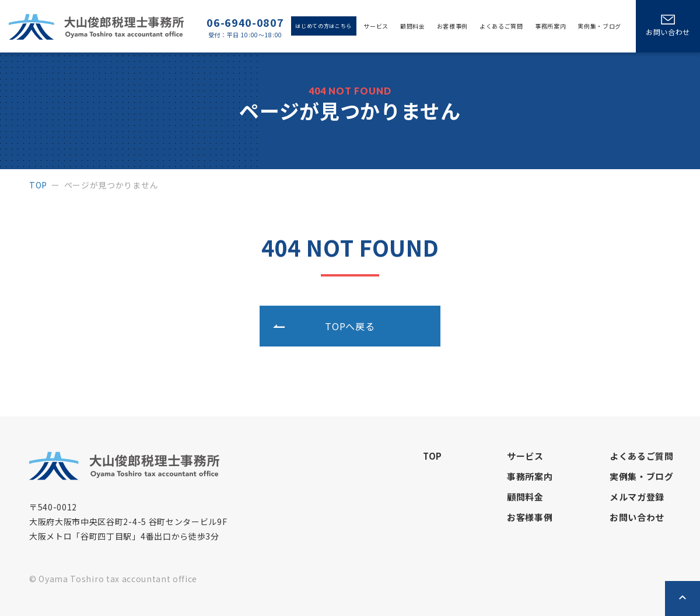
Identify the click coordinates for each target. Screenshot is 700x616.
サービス (376, 26)
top (38, 185)
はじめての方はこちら (323, 26)
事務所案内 (550, 26)
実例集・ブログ (599, 26)
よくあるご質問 (501, 26)
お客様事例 (452, 26)
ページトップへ (682, 598)
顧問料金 (413, 26)
